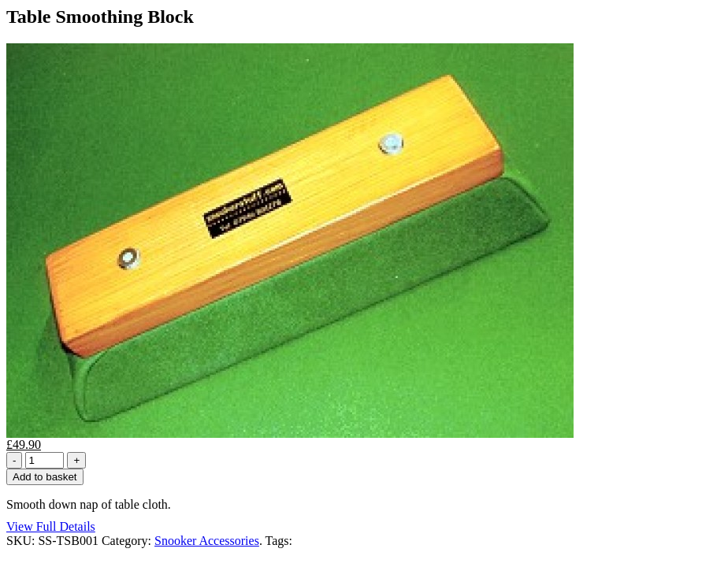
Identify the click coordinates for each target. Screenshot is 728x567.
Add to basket (45, 477)
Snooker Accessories (207, 541)
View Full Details (51, 526)
